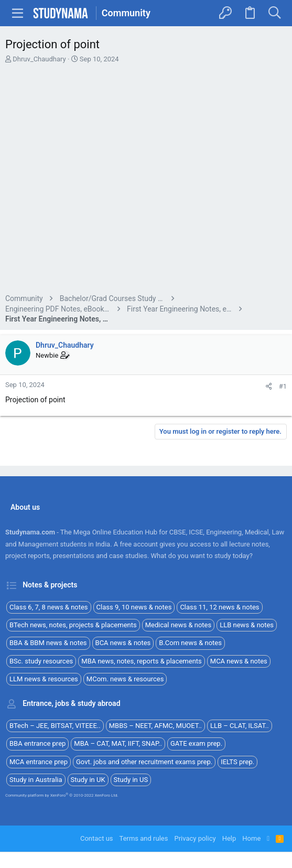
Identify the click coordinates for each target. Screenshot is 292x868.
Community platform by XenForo (62, 795)
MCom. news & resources (125, 679)
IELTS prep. (237, 762)
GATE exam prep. (196, 743)
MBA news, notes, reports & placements (142, 661)
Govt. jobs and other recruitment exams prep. (144, 762)
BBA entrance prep (37, 743)
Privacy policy (195, 838)
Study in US (131, 780)
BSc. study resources (41, 661)
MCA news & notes (239, 661)
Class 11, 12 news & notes (219, 607)
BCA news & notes (123, 643)
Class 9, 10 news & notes (134, 607)
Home (251, 838)
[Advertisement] (146, 180)
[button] (18, 13)
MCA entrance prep (39, 762)
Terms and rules (144, 838)
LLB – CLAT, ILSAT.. (240, 726)
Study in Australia (36, 780)
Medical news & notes (179, 625)
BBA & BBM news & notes (48, 643)
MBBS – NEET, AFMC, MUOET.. (155, 726)
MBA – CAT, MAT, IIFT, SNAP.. (118, 743)
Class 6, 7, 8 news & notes (49, 607)
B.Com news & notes (190, 643)
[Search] (274, 13)
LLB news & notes (247, 625)
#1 (283, 386)
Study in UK (88, 780)
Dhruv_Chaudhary (39, 59)
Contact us (97, 838)
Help (229, 838)
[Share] (269, 386)
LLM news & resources (44, 679)
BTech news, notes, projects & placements (73, 625)
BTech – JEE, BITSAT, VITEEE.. (55, 726)
